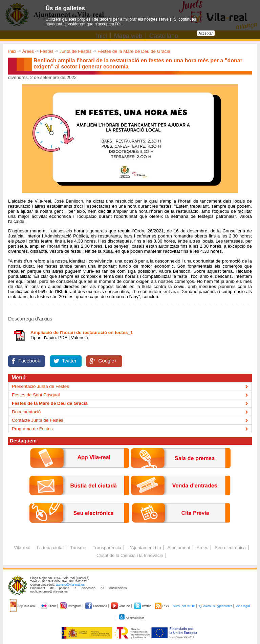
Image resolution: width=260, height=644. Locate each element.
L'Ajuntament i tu (144, 548)
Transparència (107, 548)
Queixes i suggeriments (215, 606)
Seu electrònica (230, 548)
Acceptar (206, 33)
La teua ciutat (50, 548)
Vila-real (22, 548)
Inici (12, 51)
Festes (47, 51)
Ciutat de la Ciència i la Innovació (130, 555)
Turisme (78, 548)
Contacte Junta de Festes (38, 420)
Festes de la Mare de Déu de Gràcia (134, 51)
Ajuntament (179, 548)
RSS (162, 606)
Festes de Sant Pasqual (36, 395)
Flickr (49, 606)
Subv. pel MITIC (184, 606)
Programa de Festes (32, 429)
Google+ (108, 361)
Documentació (26, 412)
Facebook (29, 361)
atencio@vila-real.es (70, 585)
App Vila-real (23, 606)
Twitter (69, 361)
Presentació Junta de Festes (40, 386)
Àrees (28, 51)
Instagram (71, 606)
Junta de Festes (76, 51)
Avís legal (243, 606)
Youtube (121, 606)
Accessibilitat (131, 618)
